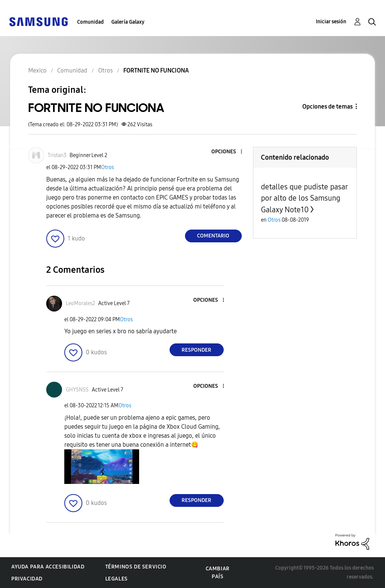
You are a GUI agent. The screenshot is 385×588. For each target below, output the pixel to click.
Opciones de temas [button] (327, 107)
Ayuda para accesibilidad (48, 567)
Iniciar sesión (331, 22)
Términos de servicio (136, 567)
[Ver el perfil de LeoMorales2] (80, 303)
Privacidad (27, 579)
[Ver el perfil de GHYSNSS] (77, 390)
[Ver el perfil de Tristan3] (57, 155)
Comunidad (90, 22)
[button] (229, 152)
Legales (117, 579)
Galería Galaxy (128, 22)
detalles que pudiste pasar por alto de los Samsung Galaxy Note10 (304, 198)
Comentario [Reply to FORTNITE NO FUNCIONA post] (213, 236)
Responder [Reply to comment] (196, 350)
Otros (108, 167)
